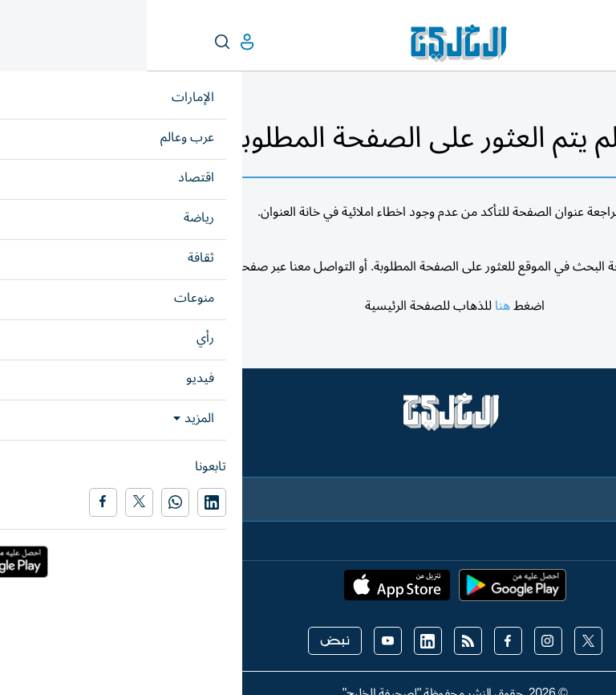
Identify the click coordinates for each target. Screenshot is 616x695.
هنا (356, 306)
